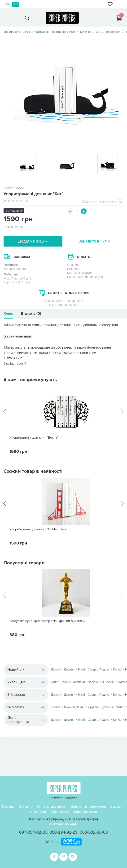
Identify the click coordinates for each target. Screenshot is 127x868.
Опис (9, 314)
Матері (120, 707)
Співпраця (38, 812)
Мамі (81, 670)
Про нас (8, 806)
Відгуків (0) (31, 314)
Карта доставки (85, 812)
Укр (16, 4)
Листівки (79, 682)
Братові (56, 707)
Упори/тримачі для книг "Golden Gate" (39, 529)
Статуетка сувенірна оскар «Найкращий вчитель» (47, 621)
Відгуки (116, 806)
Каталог (85, 32)
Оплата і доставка (51, 806)
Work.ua (52, 842)
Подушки (94, 682)
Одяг (54, 682)
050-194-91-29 (63, 832)
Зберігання (113, 32)
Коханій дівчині (75, 707)
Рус (7, 4)
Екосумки (110, 682)
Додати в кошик (33, 241)
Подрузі (105, 670)
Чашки (65, 682)
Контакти (26, 806)
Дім (98, 32)
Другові (93, 707)
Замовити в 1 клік (94, 241)
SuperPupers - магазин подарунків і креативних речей (39, 32)
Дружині (70, 670)
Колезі (118, 670)
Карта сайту (60, 812)
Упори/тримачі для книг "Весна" (34, 438)
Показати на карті (63, 824)
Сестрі (92, 670)
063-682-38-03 (94, 832)
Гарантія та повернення (88, 806)
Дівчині (56, 670)
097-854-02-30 (33, 832)
